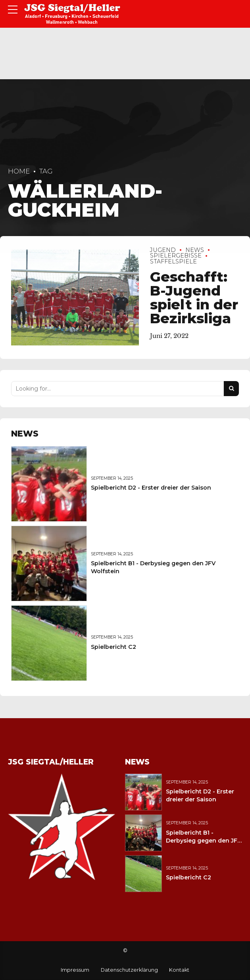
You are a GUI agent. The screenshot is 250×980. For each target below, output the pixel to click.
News (195, 250)
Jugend (163, 250)
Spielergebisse (176, 256)
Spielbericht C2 (113, 647)
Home (19, 171)
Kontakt (179, 970)
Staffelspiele (173, 261)
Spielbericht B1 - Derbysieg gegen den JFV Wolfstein (204, 841)
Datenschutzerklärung (129, 970)
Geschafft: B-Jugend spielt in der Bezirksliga (194, 297)
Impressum (75, 970)
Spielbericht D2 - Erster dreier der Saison (151, 488)
